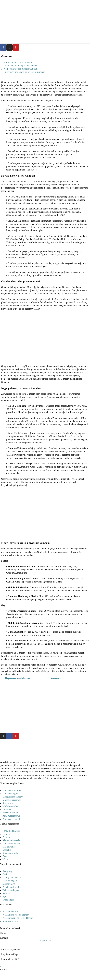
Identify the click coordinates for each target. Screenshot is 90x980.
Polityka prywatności (11, 950)
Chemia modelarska (9, 824)
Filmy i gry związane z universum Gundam (24, 72)
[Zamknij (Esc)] (8, 976)
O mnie (4, 933)
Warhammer (6, 905)
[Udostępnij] (6, 976)
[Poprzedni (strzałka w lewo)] (1, 979)
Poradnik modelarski (10, 928)
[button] (45, 44)
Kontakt (4, 938)
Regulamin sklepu (10, 954)
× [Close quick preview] (1, 963)
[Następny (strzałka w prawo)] (3, 979)
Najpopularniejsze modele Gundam (21, 69)
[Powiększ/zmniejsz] (1, 976)
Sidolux (54, 678)
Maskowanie (12, 678)
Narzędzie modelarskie (11, 864)
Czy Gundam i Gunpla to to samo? (20, 66)
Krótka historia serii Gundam (18, 62)
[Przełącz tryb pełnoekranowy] (3, 976)
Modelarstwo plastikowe (12, 783)
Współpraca (45, 941)
